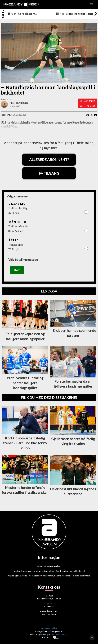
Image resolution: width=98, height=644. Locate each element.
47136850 (90, 101)
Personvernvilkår (49, 628)
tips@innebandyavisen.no (49, 599)
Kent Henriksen (49, 614)
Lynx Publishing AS (60, 634)
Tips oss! (90, 106)
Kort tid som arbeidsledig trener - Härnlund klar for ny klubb (30, 14)
